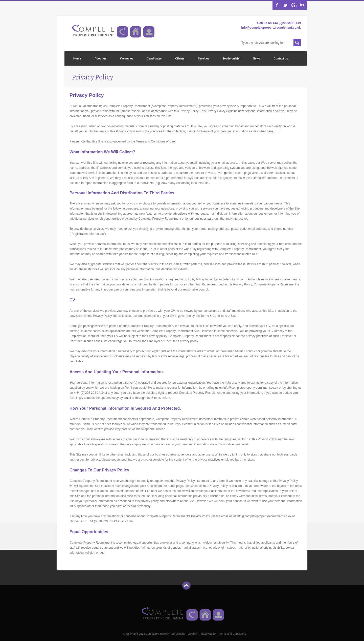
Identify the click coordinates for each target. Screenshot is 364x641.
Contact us (281, 58)
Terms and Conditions (232, 634)
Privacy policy (208, 634)
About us (101, 58)
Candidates (154, 58)
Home (77, 58)
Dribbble (302, 5)
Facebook (277, 5)
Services (204, 58)
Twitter (285, 5)
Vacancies (127, 58)
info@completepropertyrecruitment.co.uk (271, 28)
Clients (180, 58)
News (257, 58)
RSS (294, 5)
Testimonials (231, 58)
